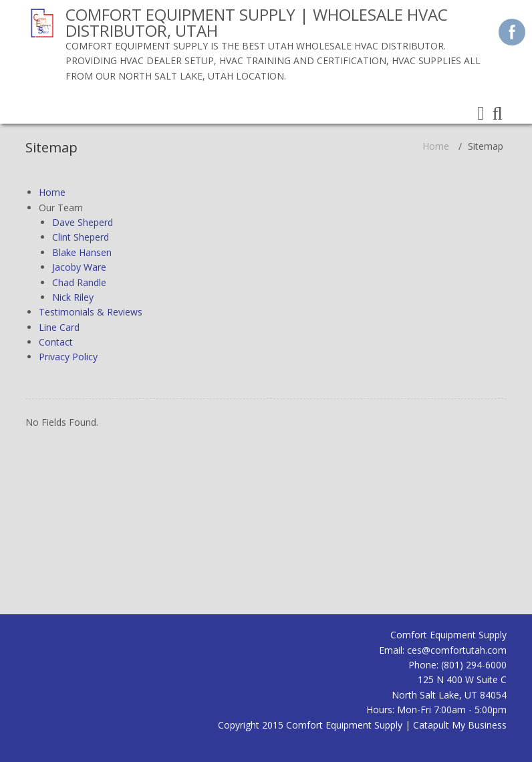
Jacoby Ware (79, 267)
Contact (56, 342)
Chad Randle (79, 282)
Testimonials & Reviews (91, 312)
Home (436, 146)
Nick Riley (73, 297)
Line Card (59, 327)
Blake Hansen (82, 252)
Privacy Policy (68, 357)
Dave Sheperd (83, 222)
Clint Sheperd (81, 237)
